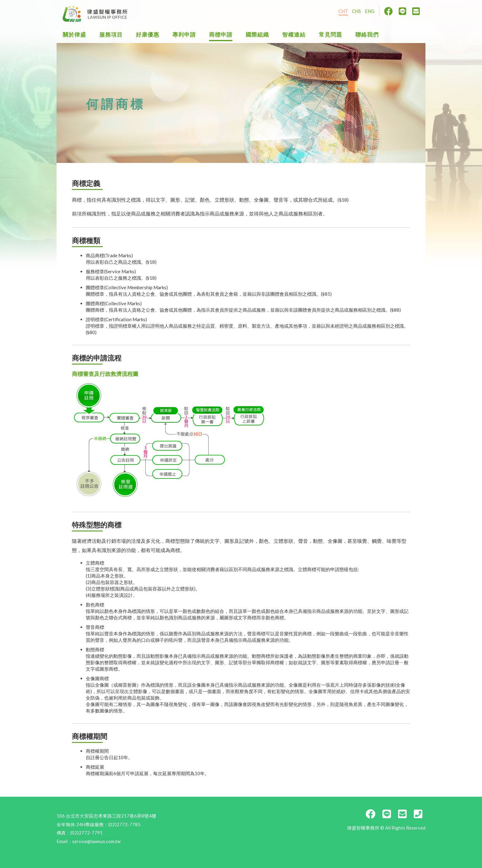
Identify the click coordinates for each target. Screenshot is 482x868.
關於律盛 (74, 35)
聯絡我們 (367, 35)
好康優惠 (148, 35)
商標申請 (221, 35)
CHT (343, 11)
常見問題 (330, 35)
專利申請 (184, 35)
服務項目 (111, 35)
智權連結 (294, 35)
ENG (370, 11)
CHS (356, 11)
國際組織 (257, 35)
